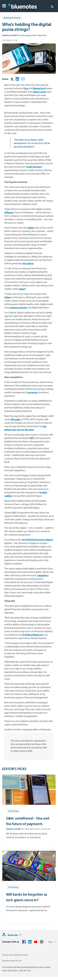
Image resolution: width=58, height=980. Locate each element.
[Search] (52, 7)
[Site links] (20, 935)
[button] (4, 6)
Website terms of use (12, 961)
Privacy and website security (15, 955)
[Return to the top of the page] (52, 942)
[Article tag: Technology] (13, 811)
